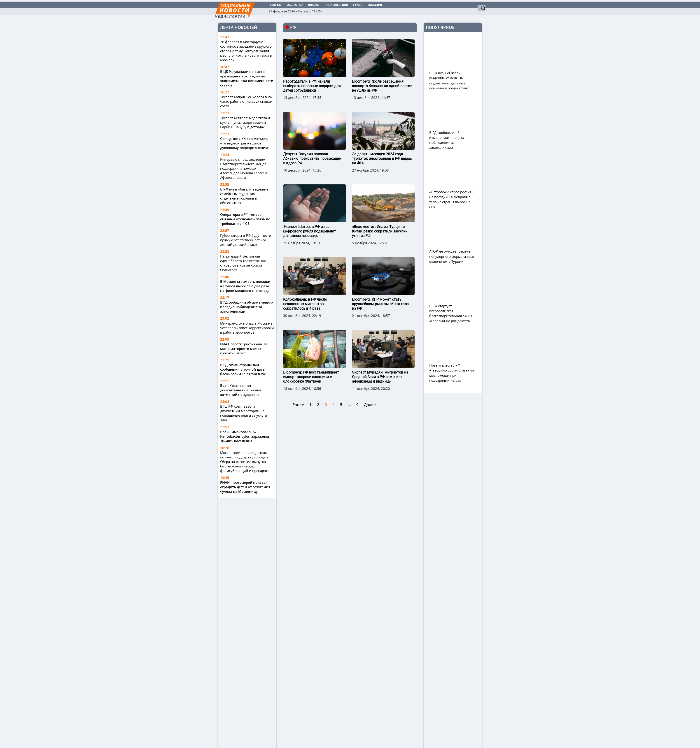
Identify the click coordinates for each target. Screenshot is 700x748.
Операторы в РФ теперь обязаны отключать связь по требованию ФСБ (245, 219)
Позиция (375, 5)
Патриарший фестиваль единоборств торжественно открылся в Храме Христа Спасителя (243, 263)
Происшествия (336, 5)
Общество (295, 5)
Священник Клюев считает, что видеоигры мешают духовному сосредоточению (244, 143)
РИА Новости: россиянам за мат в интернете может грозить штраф (244, 348)
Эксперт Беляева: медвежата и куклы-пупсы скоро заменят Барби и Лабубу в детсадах (245, 122)
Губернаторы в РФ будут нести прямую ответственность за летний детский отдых (246, 240)
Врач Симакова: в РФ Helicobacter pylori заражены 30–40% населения (245, 436)
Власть (314, 5)
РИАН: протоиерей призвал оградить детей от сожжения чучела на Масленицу (245, 487)
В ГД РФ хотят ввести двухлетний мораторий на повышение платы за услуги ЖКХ (244, 413)
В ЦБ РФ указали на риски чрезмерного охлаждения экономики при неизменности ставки (247, 78)
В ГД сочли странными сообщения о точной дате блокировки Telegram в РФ (243, 369)
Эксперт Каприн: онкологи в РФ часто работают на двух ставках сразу (246, 101)
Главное (275, 5)
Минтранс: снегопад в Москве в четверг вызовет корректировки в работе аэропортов (247, 328)
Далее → (372, 382)
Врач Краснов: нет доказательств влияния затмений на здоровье (241, 390)
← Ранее (296, 382)
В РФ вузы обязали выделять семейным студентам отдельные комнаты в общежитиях (244, 196)
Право (358, 5)
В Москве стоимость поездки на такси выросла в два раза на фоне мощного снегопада (245, 286)
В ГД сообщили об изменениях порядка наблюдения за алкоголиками (247, 307)
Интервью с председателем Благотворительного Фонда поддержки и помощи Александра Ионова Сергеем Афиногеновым (244, 168)
